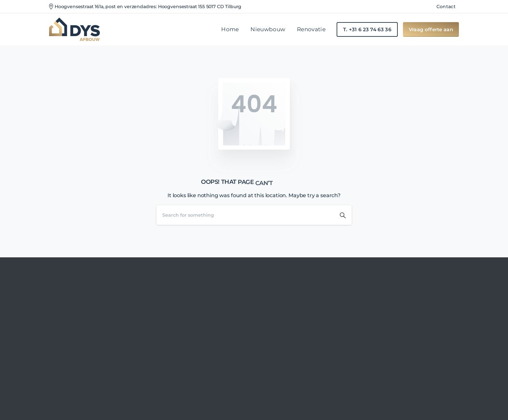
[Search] (245, 215)
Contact (446, 7)
